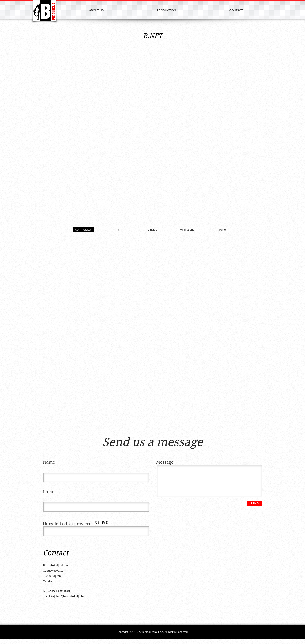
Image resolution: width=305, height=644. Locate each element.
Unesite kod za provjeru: (76, 524)
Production (166, 10)
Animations (187, 230)
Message (165, 462)
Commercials (83, 230)
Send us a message (153, 443)
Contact (236, 10)
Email (49, 492)
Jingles (152, 230)
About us (96, 10)
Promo (222, 230)
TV (118, 230)
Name (49, 462)
